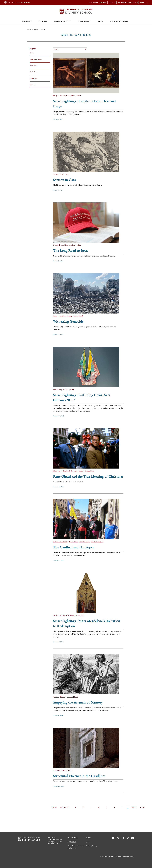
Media (70, 770)
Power (79, 95)
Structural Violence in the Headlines (79, 776)
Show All (33, 85)
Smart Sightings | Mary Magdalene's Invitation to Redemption (87, 623)
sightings (36, 29)
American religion (97, 542)
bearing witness (72, 316)
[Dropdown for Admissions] (31, 21)
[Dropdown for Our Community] (91, 21)
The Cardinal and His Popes (73, 547)
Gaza (67, 174)
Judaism (56, 697)
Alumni (103, 2)
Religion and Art (59, 95)
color (72, 389)
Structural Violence (60, 770)
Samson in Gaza (64, 180)
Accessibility (73, 837)
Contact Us (72, 842)
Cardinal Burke (84, 542)
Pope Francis (73, 542)
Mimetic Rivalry (67, 471)
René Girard (79, 471)
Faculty (112, 2)
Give (88, 842)
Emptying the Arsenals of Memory (78, 702)
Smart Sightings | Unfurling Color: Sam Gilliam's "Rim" (82, 397)
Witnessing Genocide (68, 321)
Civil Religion (34, 78)
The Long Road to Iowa (70, 250)
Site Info (126, 856)
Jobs (142, 2)
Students (94, 2)
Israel (62, 174)
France (32, 53)
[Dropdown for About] (103, 21)
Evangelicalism (70, 245)
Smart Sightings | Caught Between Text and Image (84, 104)
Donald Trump (58, 245)
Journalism (62, 316)
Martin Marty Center (119, 22)
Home (29, 29)
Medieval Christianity (36, 59)
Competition (89, 471)
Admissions (27, 22)
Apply (88, 837)
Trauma (70, 697)
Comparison (71, 95)
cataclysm (66, 389)
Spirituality (33, 72)
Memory (63, 697)
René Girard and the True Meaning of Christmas (88, 476)
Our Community (84, 22)
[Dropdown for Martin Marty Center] (128, 21)
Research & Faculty (62, 22)
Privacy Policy (92, 846)
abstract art (57, 389)
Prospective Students (128, 2)
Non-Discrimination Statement (76, 847)
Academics (43, 22)
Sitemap (119, 856)
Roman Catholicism (60, 542)
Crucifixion (70, 615)
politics (79, 245)
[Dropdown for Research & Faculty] (71, 21)
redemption (80, 615)
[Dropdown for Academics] (47, 21)
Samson (56, 174)
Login (132, 856)
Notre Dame (34, 66)
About (100, 22)
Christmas (57, 471)
